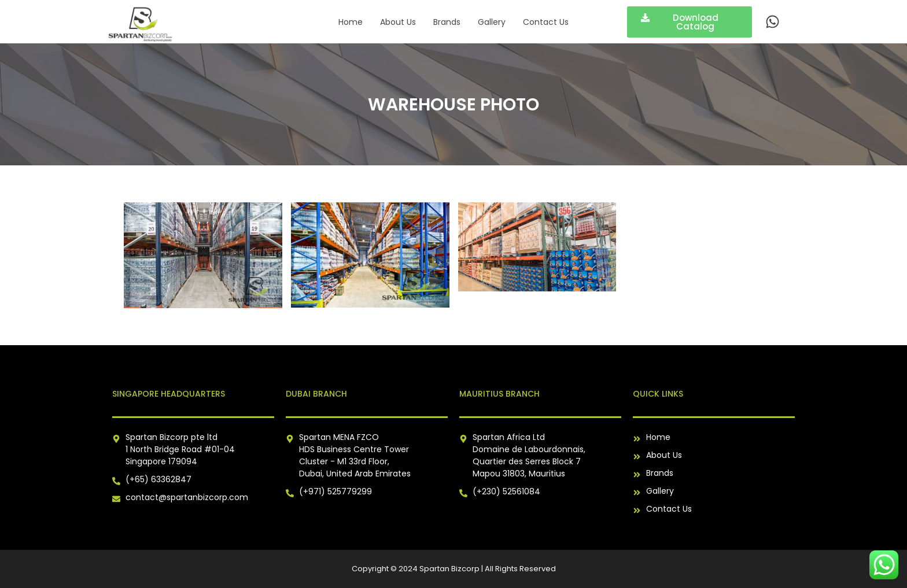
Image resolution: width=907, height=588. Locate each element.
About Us (398, 22)
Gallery (492, 22)
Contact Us (546, 22)
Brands (447, 22)
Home (351, 22)
